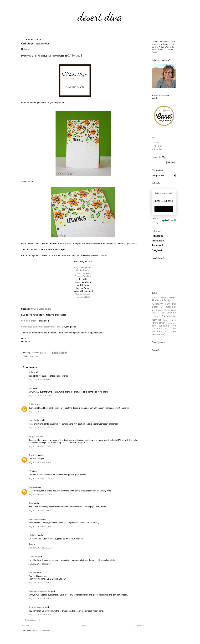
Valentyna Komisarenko (39, 591)
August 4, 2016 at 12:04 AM (40, 478)
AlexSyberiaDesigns (162, 300)
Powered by (164, 220)
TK (30, 471)
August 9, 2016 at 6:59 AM (40, 615)
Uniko (162, 323)
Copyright (158, 149)
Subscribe (164, 209)
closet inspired (171, 323)
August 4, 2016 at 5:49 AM (40, 510)
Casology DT (34, 356)
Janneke (32, 572)
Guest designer (167, 313)
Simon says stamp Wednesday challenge (41, 327)
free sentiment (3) (164, 330)
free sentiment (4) (164, 333)
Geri (31, 388)
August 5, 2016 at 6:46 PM (40, 599)
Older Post (140, 626)
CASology (74, 56)
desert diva (100, 17)
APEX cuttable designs (164, 298)
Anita (91, 261)
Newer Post (27, 626)
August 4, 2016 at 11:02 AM (40, 548)
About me (158, 146)
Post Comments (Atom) (43, 630)
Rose (31, 503)
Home (83, 626)
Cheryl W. (33, 557)
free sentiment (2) (164, 327)
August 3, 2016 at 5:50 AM (40, 446)
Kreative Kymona (36, 607)
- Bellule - (33, 535)
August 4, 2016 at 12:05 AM (40, 494)
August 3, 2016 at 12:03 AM (40, 412)
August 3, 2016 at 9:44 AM (40, 462)
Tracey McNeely (83, 297)
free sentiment (160, 326)
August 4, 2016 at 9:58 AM (40, 526)
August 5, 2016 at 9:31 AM (40, 564)
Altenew (157, 304)
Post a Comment (33, 620)
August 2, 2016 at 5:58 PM (40, 380)
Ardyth (32, 372)
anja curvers (34, 519)
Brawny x (33, 455)
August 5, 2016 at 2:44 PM (40, 583)
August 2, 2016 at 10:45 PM (40, 396)
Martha (32, 487)
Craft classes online (41, 309)
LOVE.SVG (156, 317)
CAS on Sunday (29, 321)
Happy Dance (35, 436)
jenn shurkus (35, 420)
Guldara (32, 404)
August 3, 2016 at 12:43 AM (40, 428)
